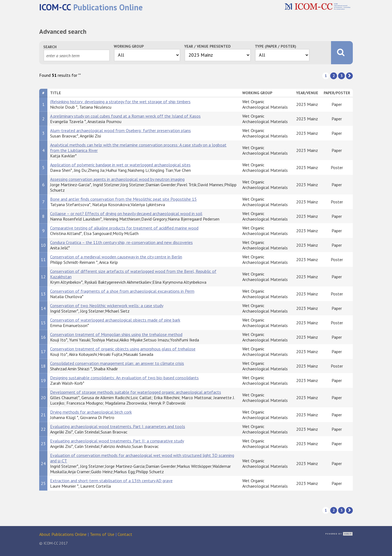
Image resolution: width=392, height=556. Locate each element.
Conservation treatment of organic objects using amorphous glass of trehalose (123, 349)
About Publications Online (63, 534)
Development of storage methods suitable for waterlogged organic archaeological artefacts (136, 392)
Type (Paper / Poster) (275, 46)
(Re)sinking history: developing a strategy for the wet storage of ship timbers (120, 102)
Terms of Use (102, 534)
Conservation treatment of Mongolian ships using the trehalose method (116, 334)
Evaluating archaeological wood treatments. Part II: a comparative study (117, 441)
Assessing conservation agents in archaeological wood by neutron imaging (117, 179)
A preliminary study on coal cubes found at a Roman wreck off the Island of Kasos (125, 116)
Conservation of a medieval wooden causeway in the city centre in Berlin (116, 257)
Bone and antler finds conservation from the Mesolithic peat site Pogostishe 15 (123, 199)
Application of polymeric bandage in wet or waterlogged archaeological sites (120, 165)
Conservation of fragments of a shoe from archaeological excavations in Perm (122, 291)
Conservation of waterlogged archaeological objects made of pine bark (115, 320)
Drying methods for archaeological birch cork (91, 412)
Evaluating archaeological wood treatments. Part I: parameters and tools (118, 426)
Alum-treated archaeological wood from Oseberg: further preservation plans (120, 130)
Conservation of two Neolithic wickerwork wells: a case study (107, 306)
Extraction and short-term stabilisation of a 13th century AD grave (111, 481)
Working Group (129, 46)
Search (50, 47)
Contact (125, 534)
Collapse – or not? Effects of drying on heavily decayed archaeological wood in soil (126, 213)
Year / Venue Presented (207, 46)
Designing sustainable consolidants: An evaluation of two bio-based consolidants (124, 378)
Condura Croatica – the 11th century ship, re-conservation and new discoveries (121, 242)
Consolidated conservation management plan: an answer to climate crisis (117, 363)
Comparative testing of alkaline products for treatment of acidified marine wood (124, 228)
